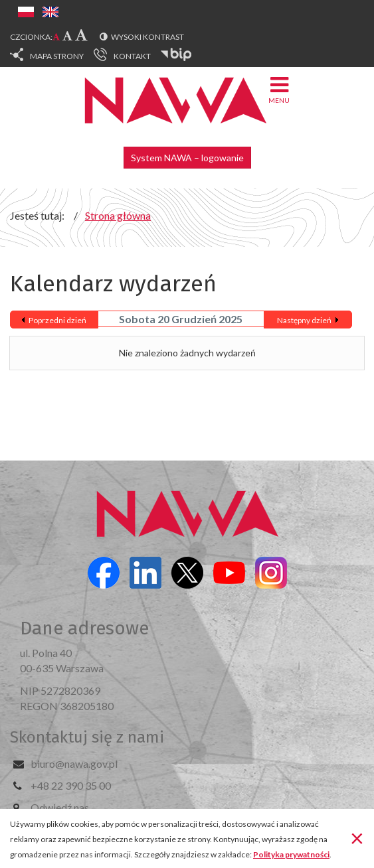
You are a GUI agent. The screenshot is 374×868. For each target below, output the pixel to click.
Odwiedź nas (60, 807)
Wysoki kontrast (147, 37)
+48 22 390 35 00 (71, 785)
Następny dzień (304, 320)
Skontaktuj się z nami (87, 737)
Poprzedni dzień (57, 320)
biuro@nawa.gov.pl (74, 763)
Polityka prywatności (291, 854)
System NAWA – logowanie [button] (187, 158)
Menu (279, 89)
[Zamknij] (357, 837)
